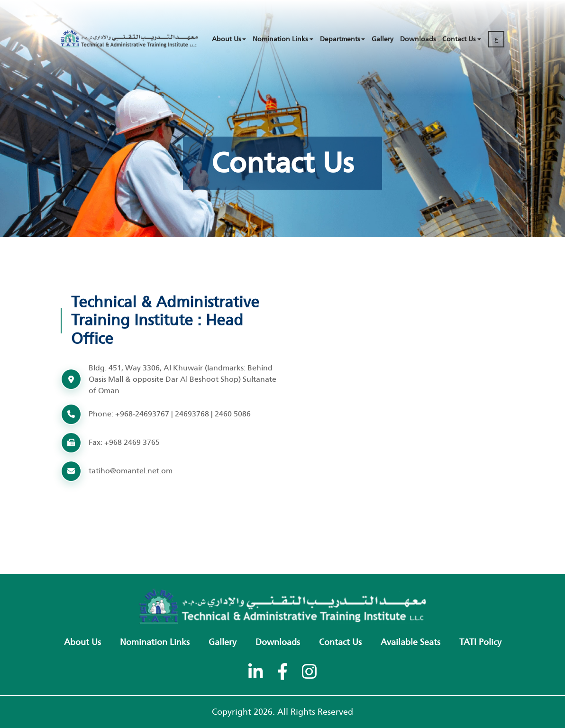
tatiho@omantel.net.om (131, 471)
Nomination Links (280, 39)
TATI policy (480, 642)
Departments (340, 39)
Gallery (383, 39)
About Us (226, 39)
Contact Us (459, 39)
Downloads (418, 39)
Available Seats (410, 642)
